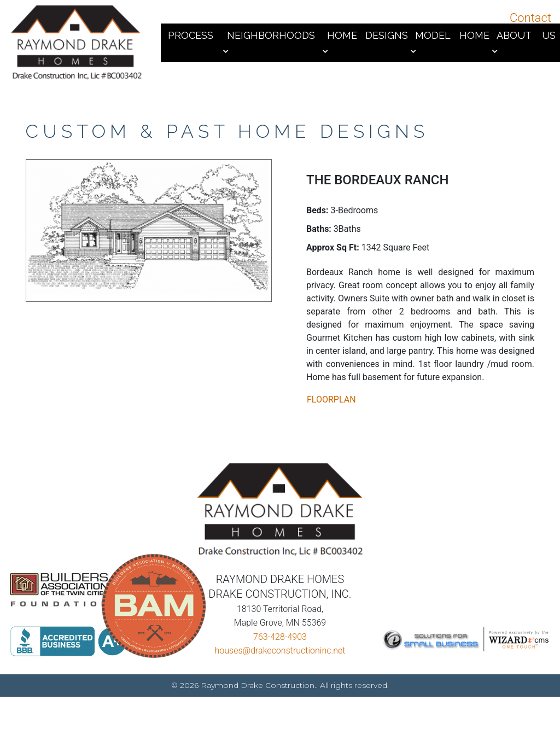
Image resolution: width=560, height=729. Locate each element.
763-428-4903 (280, 642)
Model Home (452, 35)
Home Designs (368, 35)
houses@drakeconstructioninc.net (280, 656)
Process (191, 35)
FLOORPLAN (331, 400)
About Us (526, 35)
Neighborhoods (271, 35)
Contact (530, 18)
